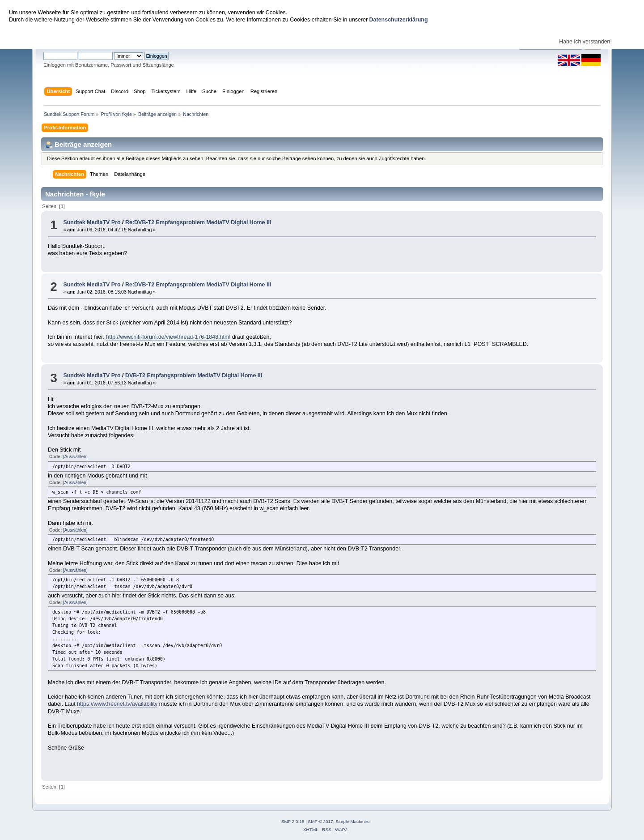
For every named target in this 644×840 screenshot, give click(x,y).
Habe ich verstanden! (585, 42)
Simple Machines (352, 821)
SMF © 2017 (321, 821)
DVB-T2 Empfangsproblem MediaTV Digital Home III (194, 375)
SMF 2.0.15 (293, 821)
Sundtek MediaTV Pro (92, 222)
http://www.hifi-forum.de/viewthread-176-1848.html (168, 337)
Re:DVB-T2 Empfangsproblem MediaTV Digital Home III (198, 222)
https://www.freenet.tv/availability (117, 704)
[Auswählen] (75, 457)
